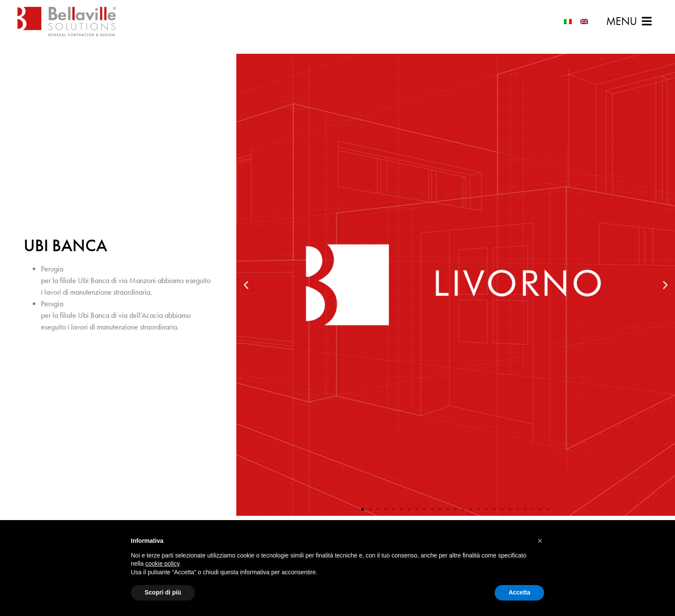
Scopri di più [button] (163, 592)
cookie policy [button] (162, 564)
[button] (629, 21)
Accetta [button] (519, 592)
